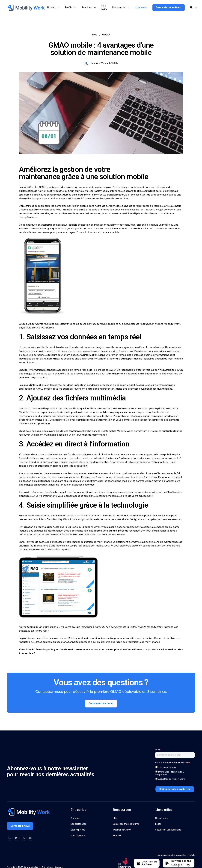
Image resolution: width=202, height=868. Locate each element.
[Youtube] (17, 838)
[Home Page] (26, 8)
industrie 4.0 (86, 191)
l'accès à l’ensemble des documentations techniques (75, 492)
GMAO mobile (47, 187)
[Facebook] (31, 838)
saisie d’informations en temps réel (42, 385)
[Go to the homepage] (28, 812)
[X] (24, 838)
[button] (53, 8)
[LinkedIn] (10, 838)
